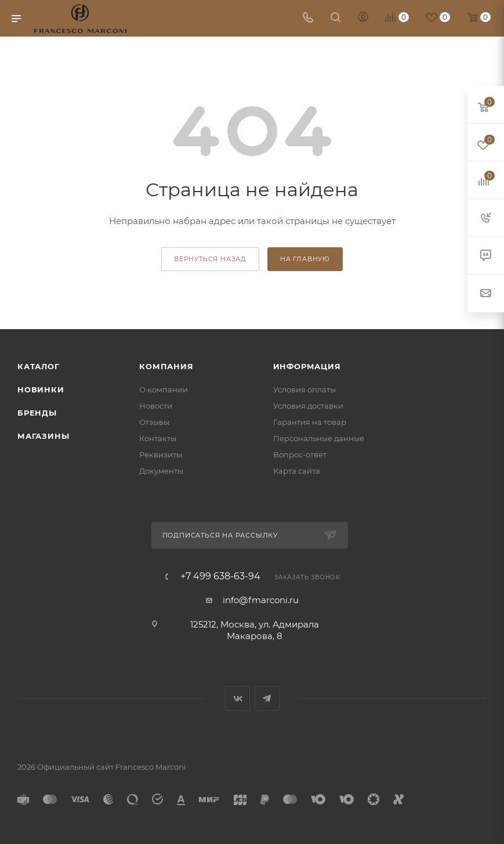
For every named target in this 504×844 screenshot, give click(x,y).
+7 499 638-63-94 (220, 576)
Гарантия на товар (310, 422)
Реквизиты (161, 455)
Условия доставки (308, 406)
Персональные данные (319, 438)
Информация (307, 366)
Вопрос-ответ (300, 455)
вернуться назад (210, 259)
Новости (156, 406)
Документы (161, 471)
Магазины (43, 436)
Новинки (41, 389)
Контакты (158, 438)
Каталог (39, 366)
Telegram (267, 699)
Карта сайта (297, 471)
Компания (166, 366)
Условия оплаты (304, 389)
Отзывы (154, 422)
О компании (164, 389)
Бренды (37, 413)
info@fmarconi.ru (261, 600)
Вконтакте (238, 699)
